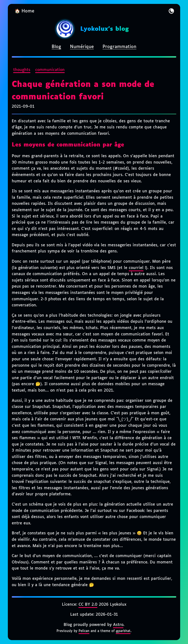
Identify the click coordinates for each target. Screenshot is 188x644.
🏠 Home (24, 11)
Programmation (119, 47)
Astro (118, 625)
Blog (56, 47)
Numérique (82, 47)
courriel (136, 268)
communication (50, 70)
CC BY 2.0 (88, 605)
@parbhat (123, 631)
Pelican (84, 631)
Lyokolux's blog (105, 29)
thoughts (22, 70)
